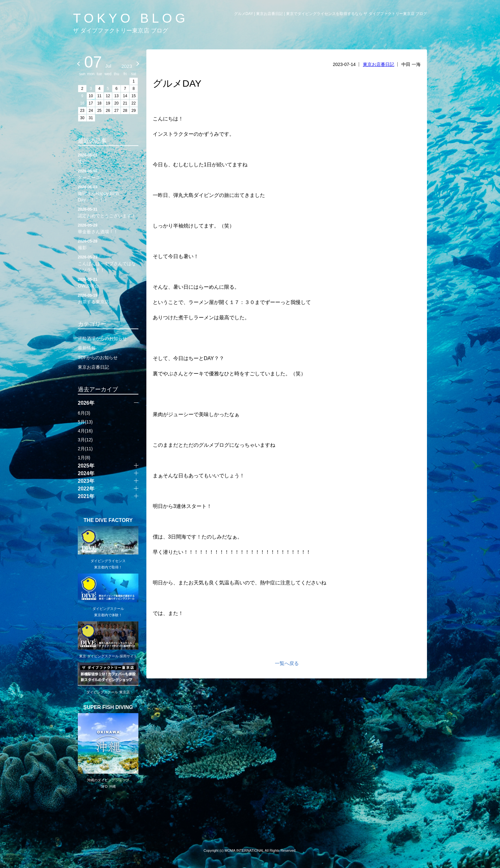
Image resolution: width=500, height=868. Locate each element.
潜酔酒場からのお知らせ (102, 338)
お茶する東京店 (108, 298)
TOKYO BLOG (131, 18)
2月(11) (85, 449)
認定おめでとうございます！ (108, 212)
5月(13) (85, 422)
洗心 (108, 158)
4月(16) (85, 431)
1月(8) (84, 458)
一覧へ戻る (287, 663)
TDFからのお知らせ (98, 358)
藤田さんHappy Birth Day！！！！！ (108, 193)
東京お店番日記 (379, 64)
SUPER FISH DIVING (108, 707)
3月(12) (85, 440)
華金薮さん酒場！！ (108, 228)
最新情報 (87, 348)
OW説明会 (108, 282)
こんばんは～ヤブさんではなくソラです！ (108, 263)
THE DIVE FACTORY (108, 520)
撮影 (108, 244)
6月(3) (84, 413)
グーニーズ (108, 174)
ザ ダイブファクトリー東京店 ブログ (121, 31)
